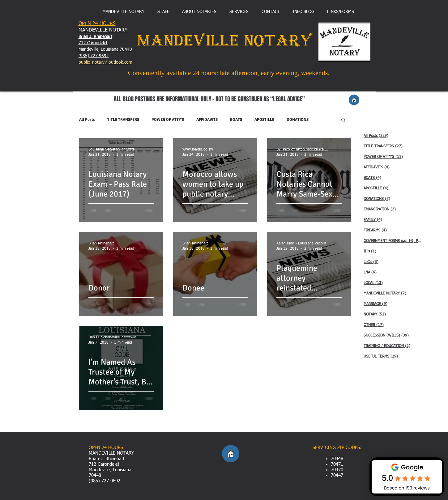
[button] (343, 120)
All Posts (87, 120)
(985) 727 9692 (94, 56)
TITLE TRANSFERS (123, 120)
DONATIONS (298, 120)
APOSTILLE (264, 120)
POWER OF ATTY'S (168, 120)
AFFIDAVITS (207, 120)
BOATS (236, 120)
